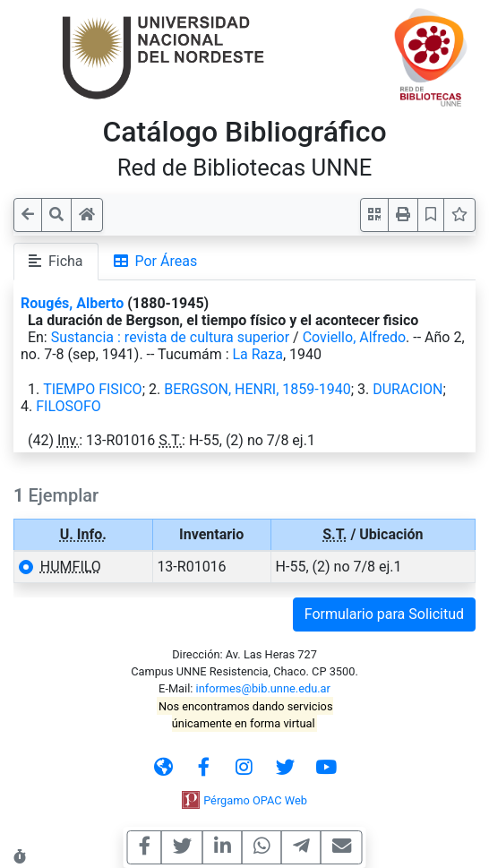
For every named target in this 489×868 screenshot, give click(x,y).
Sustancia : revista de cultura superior (170, 337)
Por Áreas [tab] (156, 261)
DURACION (407, 389)
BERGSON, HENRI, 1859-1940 (257, 389)
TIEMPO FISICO (93, 389)
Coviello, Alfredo (354, 337)
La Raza (257, 354)
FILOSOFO (69, 406)
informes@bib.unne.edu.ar (263, 688)
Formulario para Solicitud (384, 614)
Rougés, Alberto (72, 303)
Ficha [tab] (56, 261)
